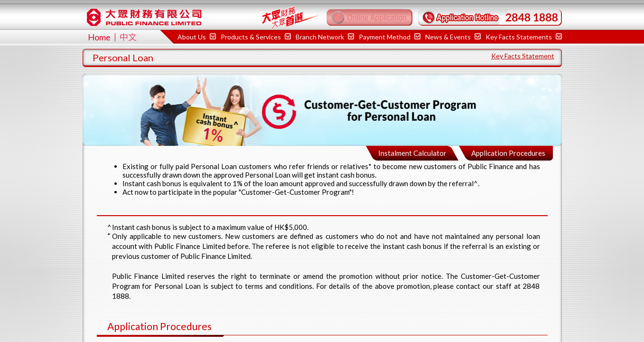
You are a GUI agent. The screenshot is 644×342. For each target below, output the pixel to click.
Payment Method (390, 37)
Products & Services (256, 37)
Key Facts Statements (524, 37)
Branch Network (325, 37)
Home (99, 37)
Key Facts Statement (523, 56)
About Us (197, 37)
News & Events (453, 37)
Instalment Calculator (412, 153)
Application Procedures (508, 153)
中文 (128, 37)
